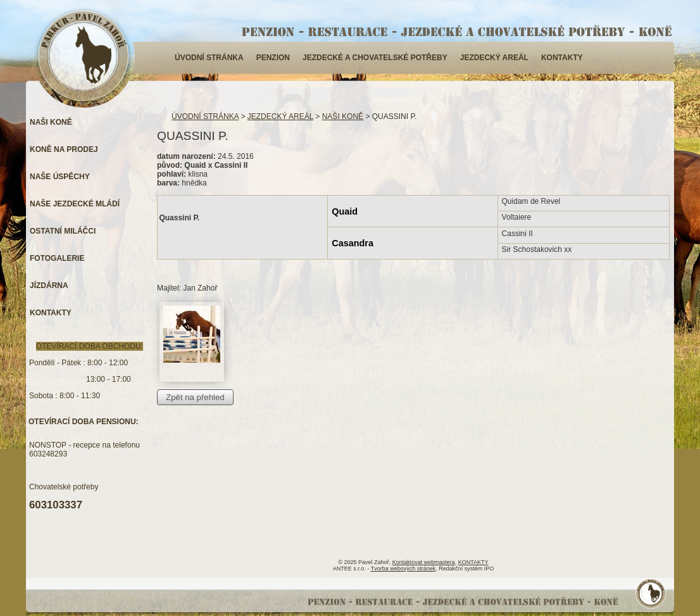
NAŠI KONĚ (343, 116)
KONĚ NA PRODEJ (64, 149)
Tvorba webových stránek (403, 569)
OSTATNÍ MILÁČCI (63, 231)
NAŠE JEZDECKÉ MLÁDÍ (75, 204)
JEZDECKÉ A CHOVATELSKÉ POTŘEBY (375, 58)
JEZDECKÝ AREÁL (494, 58)
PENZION (273, 58)
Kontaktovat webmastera (424, 562)
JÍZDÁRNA (49, 286)
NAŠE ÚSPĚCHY (60, 177)
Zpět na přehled (195, 397)
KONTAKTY (562, 58)
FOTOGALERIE (57, 258)
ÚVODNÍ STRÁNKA (209, 58)
